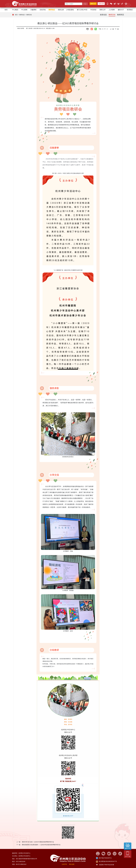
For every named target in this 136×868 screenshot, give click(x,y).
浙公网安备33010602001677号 (108, 861)
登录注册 (101, 4)
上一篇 (112, 29)
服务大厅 (93, 4)
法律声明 (64, 864)
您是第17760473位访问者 (107, 865)
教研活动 (29, 15)
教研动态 (22, 15)
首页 (6, 10)
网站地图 (72, 864)
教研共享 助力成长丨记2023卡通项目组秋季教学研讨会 (38, 842)
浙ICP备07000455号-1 (105, 858)
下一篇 (117, 29)
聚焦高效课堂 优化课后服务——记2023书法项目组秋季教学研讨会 (41, 845)
